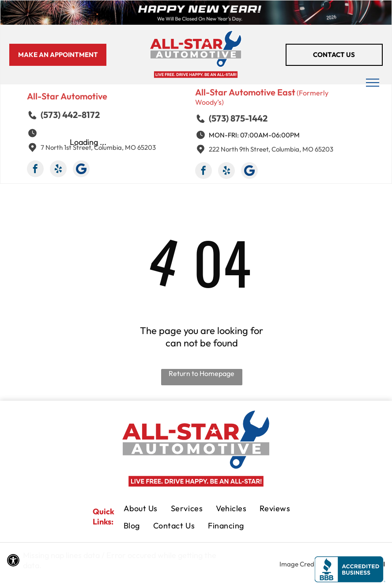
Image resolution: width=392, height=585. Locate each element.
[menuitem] (141, 509)
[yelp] (58, 170)
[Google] (81, 170)
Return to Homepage (202, 373)
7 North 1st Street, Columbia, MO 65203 (98, 147)
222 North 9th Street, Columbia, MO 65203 (271, 149)
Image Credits (300, 564)
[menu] (373, 83)
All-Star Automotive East (245, 92)
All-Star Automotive (67, 96)
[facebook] (35, 170)
